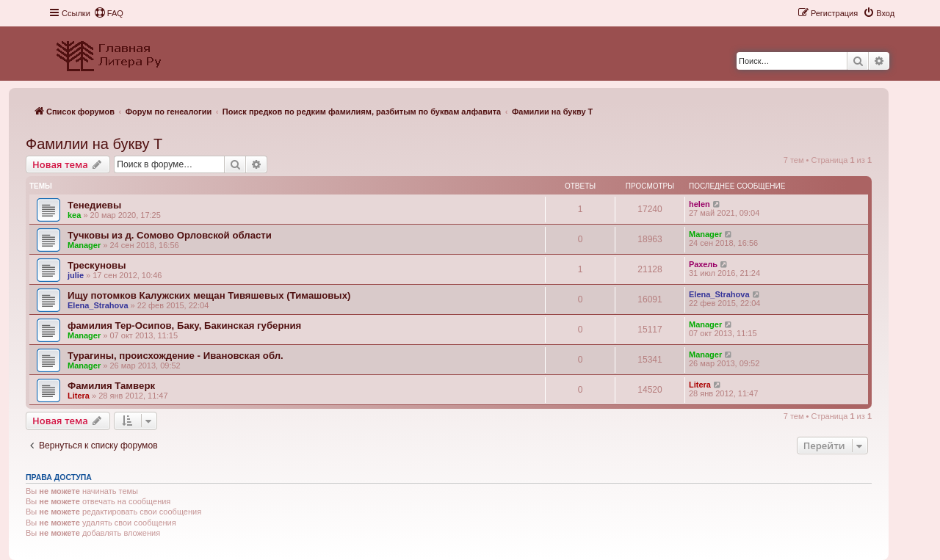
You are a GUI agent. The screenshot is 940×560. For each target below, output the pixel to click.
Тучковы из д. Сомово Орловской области (170, 235)
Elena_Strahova (98, 305)
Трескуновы (97, 265)
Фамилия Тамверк (111, 386)
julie (76, 275)
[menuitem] (109, 13)
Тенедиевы (94, 205)
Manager (84, 245)
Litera (79, 396)
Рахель (703, 264)
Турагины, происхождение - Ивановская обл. (176, 356)
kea (74, 215)
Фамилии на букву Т (94, 144)
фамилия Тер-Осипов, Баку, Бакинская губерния (184, 326)
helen (699, 204)
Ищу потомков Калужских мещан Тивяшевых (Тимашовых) (209, 295)
